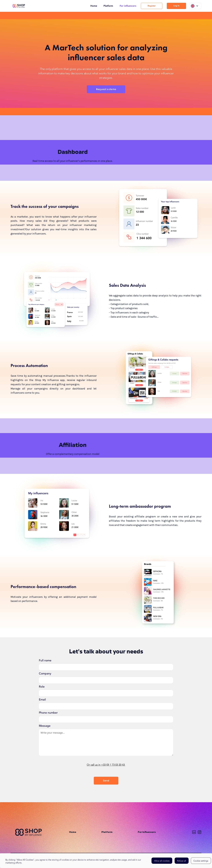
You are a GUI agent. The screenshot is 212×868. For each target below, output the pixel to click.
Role (42, 687)
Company (45, 674)
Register (152, 6)
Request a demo (106, 89)
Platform (108, 6)
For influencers (128, 6)
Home (94, 6)
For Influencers (147, 832)
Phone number (48, 713)
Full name (45, 660)
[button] (195, 6)
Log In (176, 6)
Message (45, 726)
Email (42, 700)
